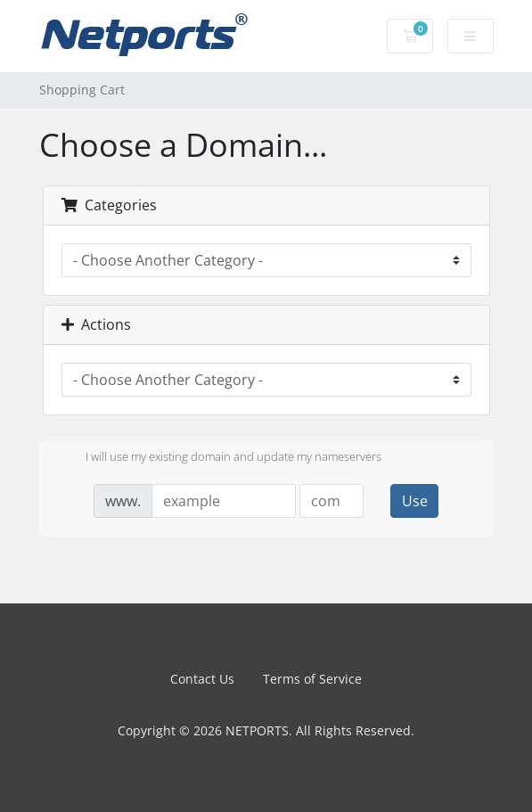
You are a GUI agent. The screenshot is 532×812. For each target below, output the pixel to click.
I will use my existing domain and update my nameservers (219, 458)
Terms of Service (312, 679)
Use (415, 501)
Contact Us (202, 679)
